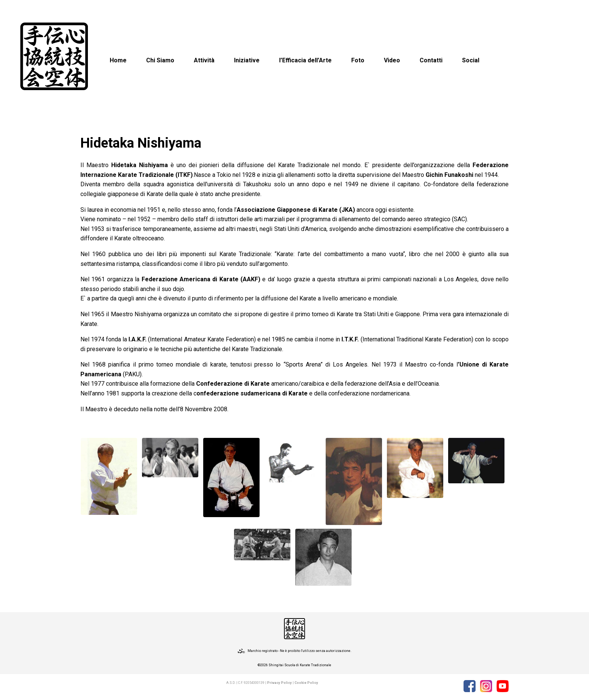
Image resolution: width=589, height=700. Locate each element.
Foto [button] (358, 60)
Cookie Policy (306, 683)
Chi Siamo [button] (160, 60)
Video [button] (392, 60)
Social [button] (471, 60)
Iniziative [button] (247, 60)
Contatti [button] (431, 60)
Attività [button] (204, 60)
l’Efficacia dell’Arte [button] (305, 60)
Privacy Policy (279, 683)
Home (118, 60)
